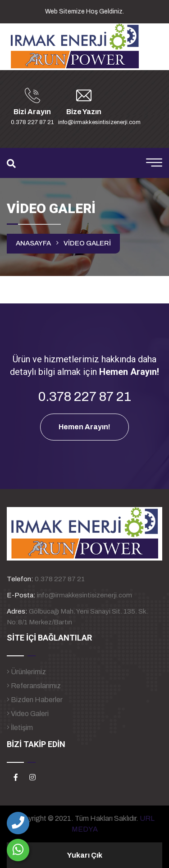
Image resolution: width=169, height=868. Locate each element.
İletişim (20, 728)
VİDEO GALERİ (87, 243)
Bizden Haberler (35, 700)
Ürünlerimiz (26, 672)
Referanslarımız (34, 686)
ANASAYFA (33, 243)
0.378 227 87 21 (60, 579)
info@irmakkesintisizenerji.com (84, 595)
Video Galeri (28, 714)
